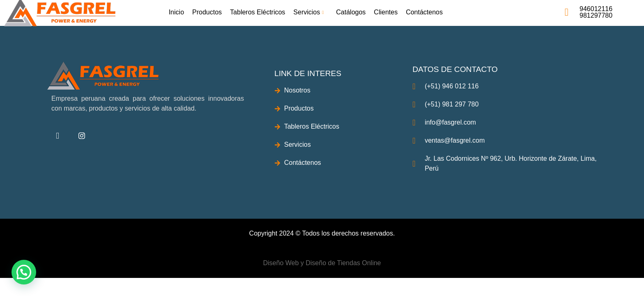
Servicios (309, 12)
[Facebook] (57, 136)
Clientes (386, 12)
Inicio (176, 12)
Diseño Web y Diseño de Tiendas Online (322, 263)
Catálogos (351, 12)
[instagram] (82, 136)
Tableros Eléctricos (258, 12)
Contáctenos (424, 12)
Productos (207, 12)
